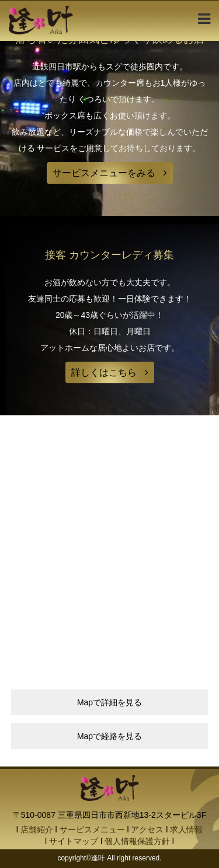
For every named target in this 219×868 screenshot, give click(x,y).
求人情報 (186, 829)
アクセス (147, 829)
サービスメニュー (92, 829)
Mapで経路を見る (109, 736)
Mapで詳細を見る (109, 702)
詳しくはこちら (104, 372)
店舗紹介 (37, 829)
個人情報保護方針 (137, 841)
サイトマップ (74, 841)
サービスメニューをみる (104, 173)
